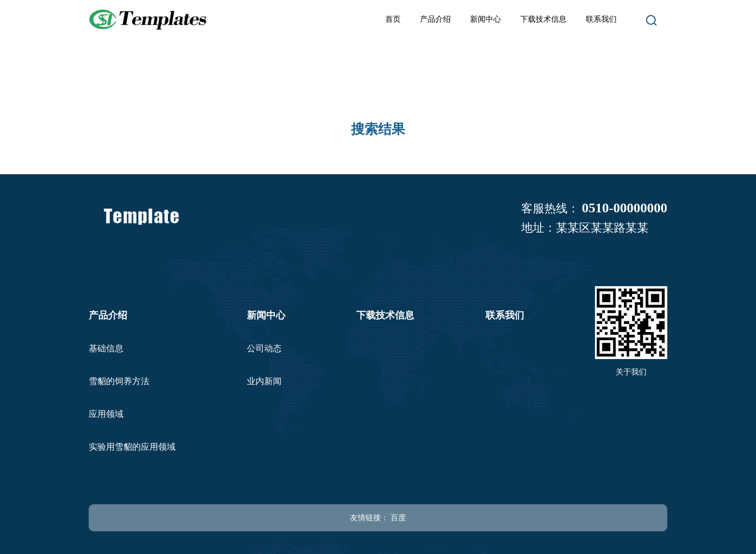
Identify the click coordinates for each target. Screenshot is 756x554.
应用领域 (106, 414)
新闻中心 (486, 19)
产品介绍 (435, 19)
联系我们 (601, 19)
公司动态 (264, 348)
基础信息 (106, 348)
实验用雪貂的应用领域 (132, 447)
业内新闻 (264, 381)
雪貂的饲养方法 (119, 381)
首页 (393, 19)
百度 (398, 518)
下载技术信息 (543, 19)
